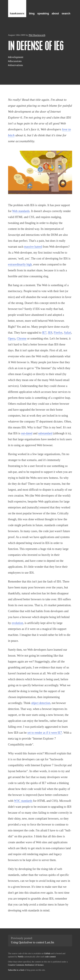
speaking (43, 14)
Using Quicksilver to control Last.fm (32, 942)
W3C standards (23, 801)
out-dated (27, 433)
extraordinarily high (20, 264)
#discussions (15, 61)
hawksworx (17, 14)
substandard (45, 433)
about (55, 14)
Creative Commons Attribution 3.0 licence (26, 965)
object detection (41, 703)
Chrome (22, 339)
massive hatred (33, 247)
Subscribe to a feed (16, 970)
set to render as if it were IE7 (45, 733)
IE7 (44, 333)
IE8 (50, 333)
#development (16, 57)
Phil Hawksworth (37, 35)
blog (32, 14)
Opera (12, 339)
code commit (50, 957)
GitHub (47, 953)
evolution (17, 623)
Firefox (58, 333)
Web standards (21, 211)
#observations (16, 65)
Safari (68, 333)
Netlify (21, 957)
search (66, 14)
